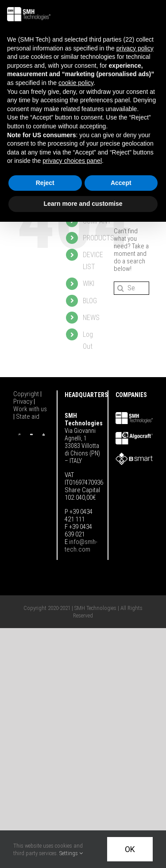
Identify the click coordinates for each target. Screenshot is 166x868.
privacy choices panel (72, 161)
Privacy (23, 401)
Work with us (30, 409)
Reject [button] (45, 183)
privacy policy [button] (135, 48)
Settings (71, 853)
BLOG (90, 301)
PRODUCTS (98, 238)
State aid (28, 417)
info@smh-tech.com (81, 546)
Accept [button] (121, 183)
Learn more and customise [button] (83, 204)
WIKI (89, 284)
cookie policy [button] (76, 83)
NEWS (91, 318)
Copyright (27, 394)
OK (130, 849)
